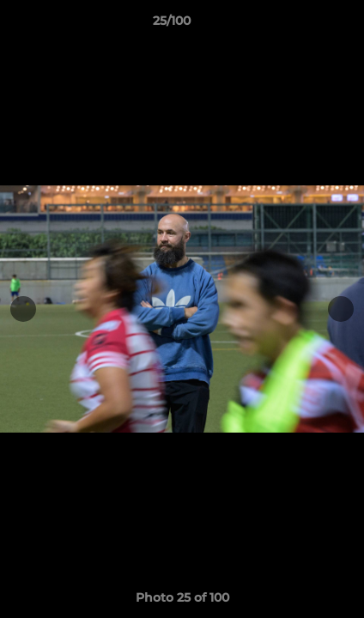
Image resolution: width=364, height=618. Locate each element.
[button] (302, 25)
